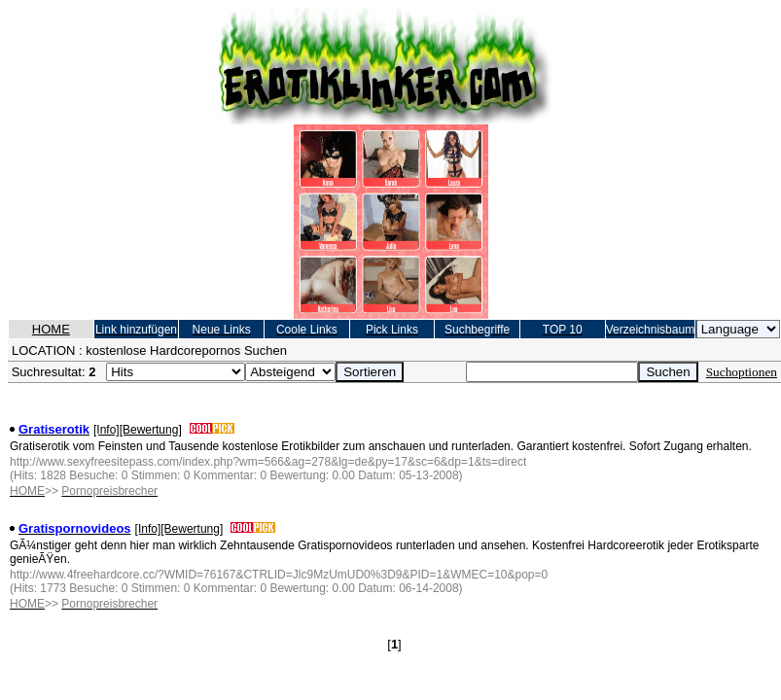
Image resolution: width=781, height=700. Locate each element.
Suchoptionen (742, 372)
